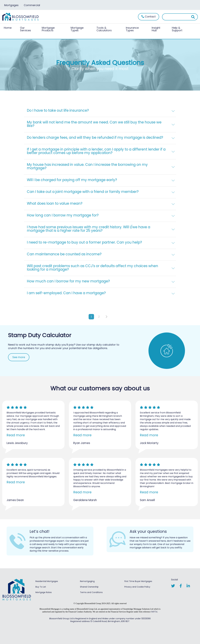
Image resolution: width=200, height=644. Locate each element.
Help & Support (177, 29)
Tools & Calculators (104, 29)
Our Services (25, 29)
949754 (154, 611)
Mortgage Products (48, 29)
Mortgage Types (77, 29)
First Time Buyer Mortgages (138, 581)
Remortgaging (87, 581)
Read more (16, 437)
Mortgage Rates (44, 592)
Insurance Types (132, 29)
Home (8, 28)
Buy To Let (41, 586)
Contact (149, 17)
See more (19, 359)
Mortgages (12, 5)
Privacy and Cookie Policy (137, 586)
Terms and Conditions (91, 592)
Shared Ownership (89, 586)
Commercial (36, 5)
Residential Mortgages (47, 581)
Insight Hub (156, 29)
